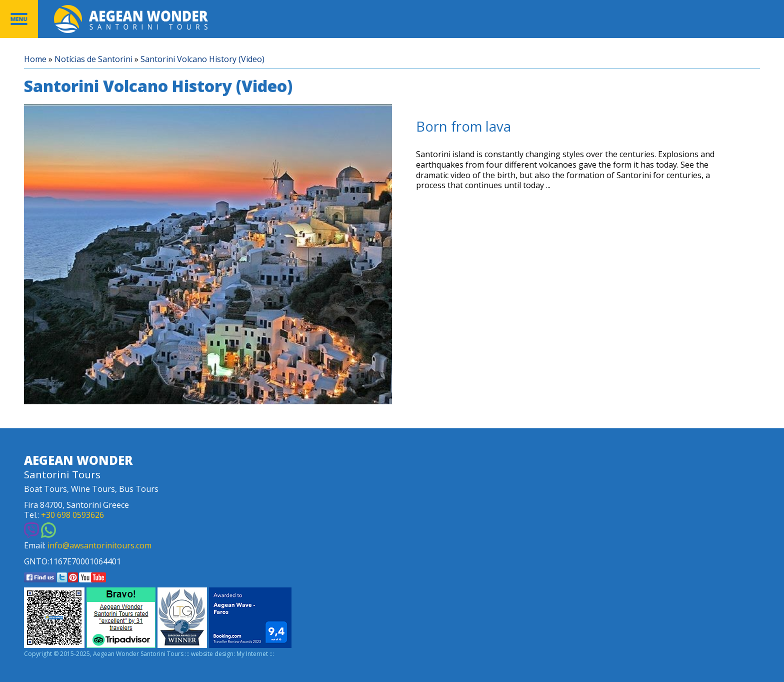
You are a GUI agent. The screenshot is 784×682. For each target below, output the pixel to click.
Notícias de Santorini (93, 59)
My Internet (252, 654)
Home (35, 59)
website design (212, 654)
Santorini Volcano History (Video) (202, 59)
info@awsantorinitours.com (99, 546)
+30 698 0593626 (72, 515)
